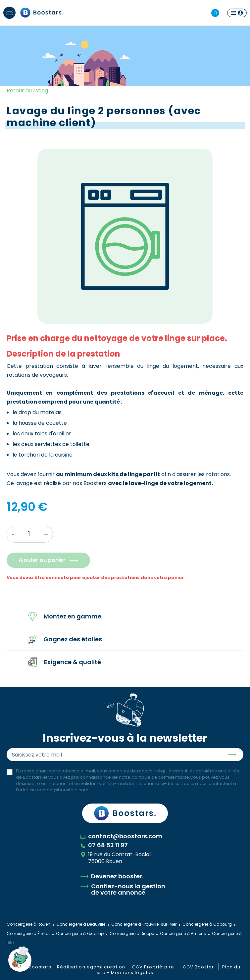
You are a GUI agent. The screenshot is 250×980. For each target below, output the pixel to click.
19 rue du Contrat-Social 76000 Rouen (116, 858)
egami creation (106, 967)
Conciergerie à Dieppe (132, 933)
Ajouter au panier (42, 560)
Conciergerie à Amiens (183, 933)
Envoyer (232, 755)
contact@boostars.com (63, 790)
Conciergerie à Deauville (81, 924)
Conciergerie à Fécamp (80, 933)
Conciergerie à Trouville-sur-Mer (144, 924)
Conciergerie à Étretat (28, 933)
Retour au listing (27, 91)
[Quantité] (29, 534)
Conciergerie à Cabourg (207, 924)
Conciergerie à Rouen (28, 924)
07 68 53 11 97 (104, 845)
